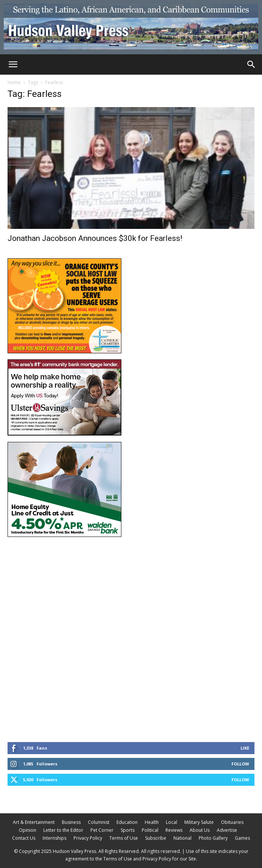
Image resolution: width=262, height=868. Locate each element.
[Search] (251, 64)
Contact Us (24, 838)
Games (242, 838)
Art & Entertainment (34, 822)
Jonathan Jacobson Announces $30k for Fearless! (95, 238)
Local (172, 822)
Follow (240, 764)
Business (71, 822)
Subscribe (156, 838)
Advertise (227, 830)
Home (14, 82)
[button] (13, 64)
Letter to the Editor (63, 830)
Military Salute (199, 822)
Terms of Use (124, 838)
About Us (200, 830)
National (182, 838)
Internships (54, 838)
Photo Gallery (213, 838)
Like (245, 748)
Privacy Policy (88, 838)
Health (152, 822)
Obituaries (232, 822)
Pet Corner (102, 830)
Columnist (99, 822)
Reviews (174, 830)
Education (127, 822)
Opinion (28, 830)
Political (150, 830)
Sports (128, 830)
